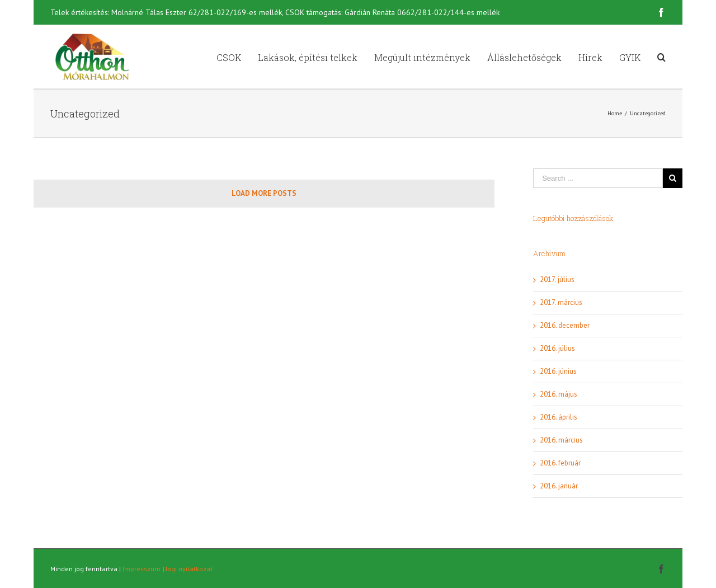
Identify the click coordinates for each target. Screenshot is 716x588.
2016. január (559, 486)
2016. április (559, 417)
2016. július (557, 348)
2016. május (559, 394)
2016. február (560, 463)
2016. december (565, 325)
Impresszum (142, 569)
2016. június (558, 371)
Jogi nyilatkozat (189, 569)
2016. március (561, 440)
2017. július (557, 279)
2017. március (561, 302)
